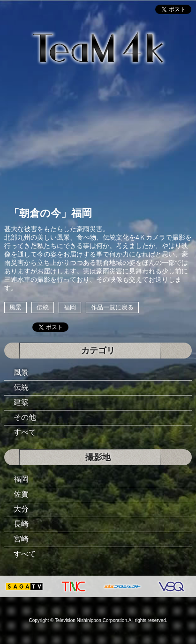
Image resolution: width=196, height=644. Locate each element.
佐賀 (21, 494)
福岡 (70, 307)
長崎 (21, 524)
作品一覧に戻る (112, 307)
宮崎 (21, 539)
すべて (25, 432)
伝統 (43, 307)
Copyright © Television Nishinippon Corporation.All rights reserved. (98, 620)
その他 (25, 417)
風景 (15, 307)
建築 (21, 402)
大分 (21, 509)
